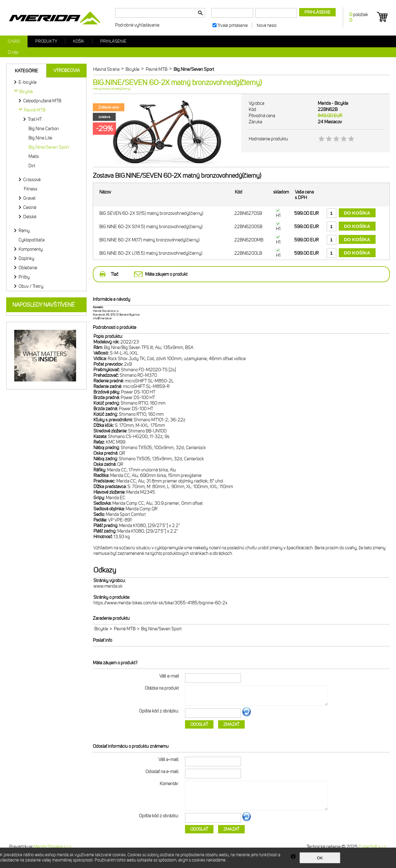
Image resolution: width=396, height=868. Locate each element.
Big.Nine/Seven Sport (49, 147)
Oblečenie (28, 268)
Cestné (30, 207)
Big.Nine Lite (40, 138)
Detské (30, 217)
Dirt (32, 166)
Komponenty (31, 249)
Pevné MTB (125, 629)
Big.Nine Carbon (44, 129)
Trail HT (35, 119)
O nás (14, 41)
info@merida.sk (102, 318)
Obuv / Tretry (31, 286)
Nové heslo (267, 26)
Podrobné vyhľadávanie (137, 25)
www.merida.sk (108, 586)
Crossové (32, 180)
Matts (34, 156)
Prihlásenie (113, 41)
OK (320, 858)
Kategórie (26, 71)
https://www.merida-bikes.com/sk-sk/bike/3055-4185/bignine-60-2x (160, 603)
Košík (79, 41)
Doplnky (26, 258)
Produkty (46, 41)
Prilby (24, 277)
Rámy (24, 231)
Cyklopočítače (32, 240)
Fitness (31, 189)
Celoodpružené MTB (42, 101)
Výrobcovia (67, 70)
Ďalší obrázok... (247, 716)
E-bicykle (28, 82)
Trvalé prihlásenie (233, 26)
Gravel (29, 198)
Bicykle (101, 629)
